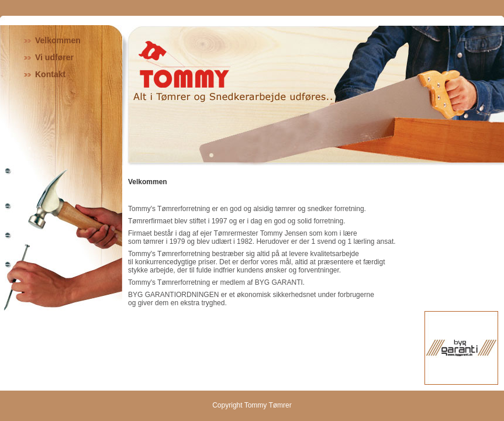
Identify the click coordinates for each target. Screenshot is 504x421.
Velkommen (58, 40)
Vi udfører (54, 57)
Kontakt (50, 74)
